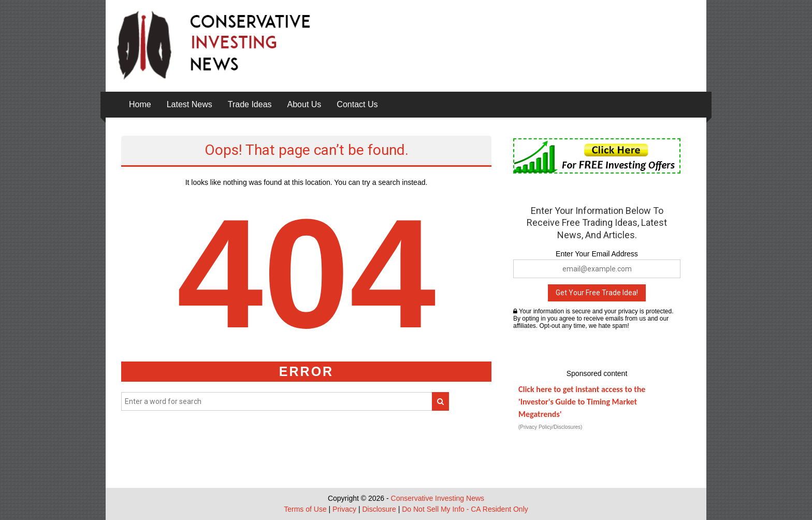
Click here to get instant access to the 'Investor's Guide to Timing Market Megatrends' (582, 402)
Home (140, 104)
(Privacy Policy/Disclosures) (550, 427)
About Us (304, 104)
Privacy (344, 509)
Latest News (190, 104)
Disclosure (379, 509)
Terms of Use (305, 509)
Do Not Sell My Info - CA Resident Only (465, 509)
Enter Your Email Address (597, 254)
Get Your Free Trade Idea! (597, 293)
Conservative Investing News (438, 498)
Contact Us (357, 104)
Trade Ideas (250, 104)
